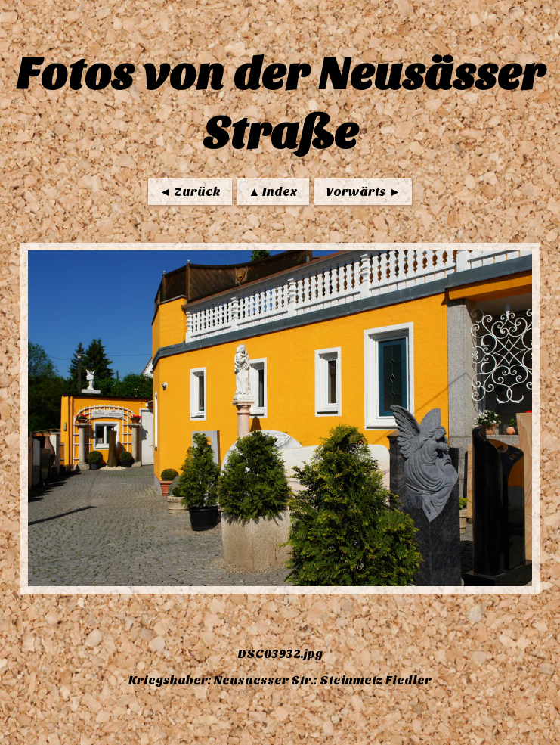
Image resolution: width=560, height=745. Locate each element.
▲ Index (274, 192)
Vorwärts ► (363, 192)
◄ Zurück (190, 192)
